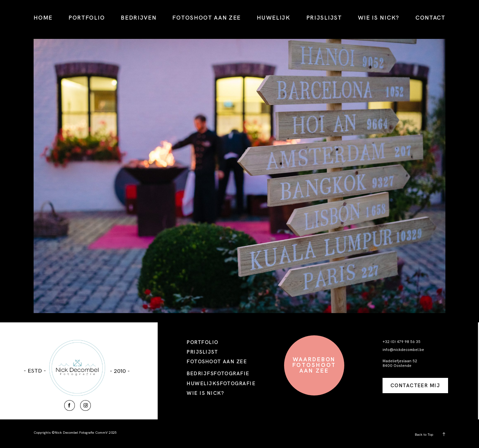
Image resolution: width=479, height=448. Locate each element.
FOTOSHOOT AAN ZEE (207, 17)
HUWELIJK (274, 17)
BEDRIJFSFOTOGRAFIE (218, 373)
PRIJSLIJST (324, 17)
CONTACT (430, 17)
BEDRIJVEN (139, 17)
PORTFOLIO (87, 17)
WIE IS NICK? (379, 17)
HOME (43, 17)
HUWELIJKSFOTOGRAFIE (221, 383)
